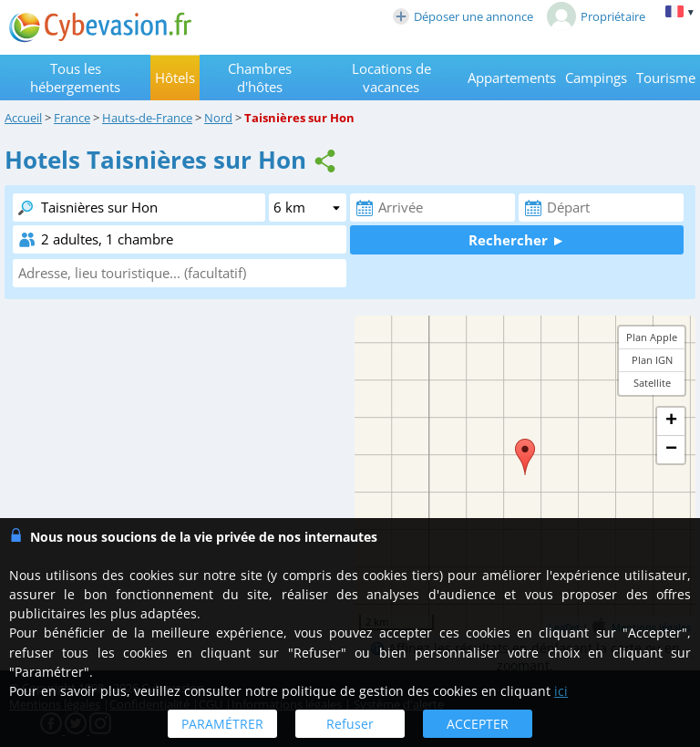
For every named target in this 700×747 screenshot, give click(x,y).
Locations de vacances (391, 78)
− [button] (671, 450)
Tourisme (666, 78)
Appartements (512, 78)
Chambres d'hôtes (260, 78)
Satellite (652, 383)
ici (561, 691)
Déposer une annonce (463, 16)
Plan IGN (652, 360)
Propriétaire (596, 16)
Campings (596, 78)
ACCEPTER (478, 724)
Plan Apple (652, 337)
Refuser (350, 724)
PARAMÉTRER (222, 724)
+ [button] (671, 421)
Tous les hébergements (75, 78)
